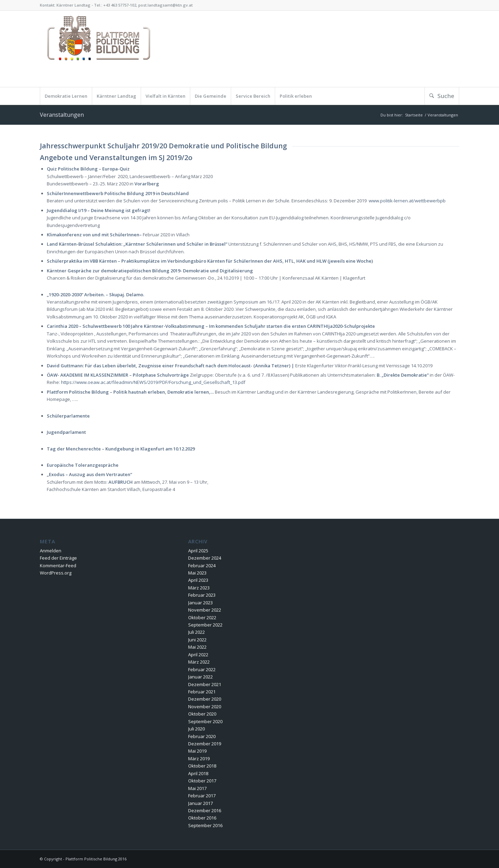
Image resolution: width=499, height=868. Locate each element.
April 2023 (198, 580)
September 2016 (205, 825)
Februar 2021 (202, 692)
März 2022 (199, 662)
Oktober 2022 (202, 617)
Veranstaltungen (62, 115)
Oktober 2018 (202, 766)
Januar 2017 (200, 803)
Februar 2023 (202, 595)
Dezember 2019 (205, 744)
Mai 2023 (197, 573)
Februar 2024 (202, 565)
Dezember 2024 (205, 558)
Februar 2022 (202, 669)
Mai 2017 (197, 788)
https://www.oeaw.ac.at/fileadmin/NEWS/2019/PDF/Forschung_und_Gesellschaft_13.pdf (153, 382)
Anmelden (51, 551)
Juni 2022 (197, 640)
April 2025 (198, 551)
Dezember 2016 (205, 810)
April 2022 (198, 655)
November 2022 (205, 610)
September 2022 (205, 625)
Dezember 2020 (205, 699)
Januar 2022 (200, 677)
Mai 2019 (197, 751)
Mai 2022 (197, 647)
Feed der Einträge (58, 558)
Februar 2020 (202, 736)
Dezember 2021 (205, 684)
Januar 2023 (200, 603)
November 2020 (205, 707)
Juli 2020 (196, 729)
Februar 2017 (202, 796)
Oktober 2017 (202, 781)
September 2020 (205, 721)
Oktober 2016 (202, 818)
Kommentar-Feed (58, 565)
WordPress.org (56, 573)
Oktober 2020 (202, 714)
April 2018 (198, 773)
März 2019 (199, 759)
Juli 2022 (196, 632)
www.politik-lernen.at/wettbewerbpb (407, 201)
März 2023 (199, 588)
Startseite (414, 115)
